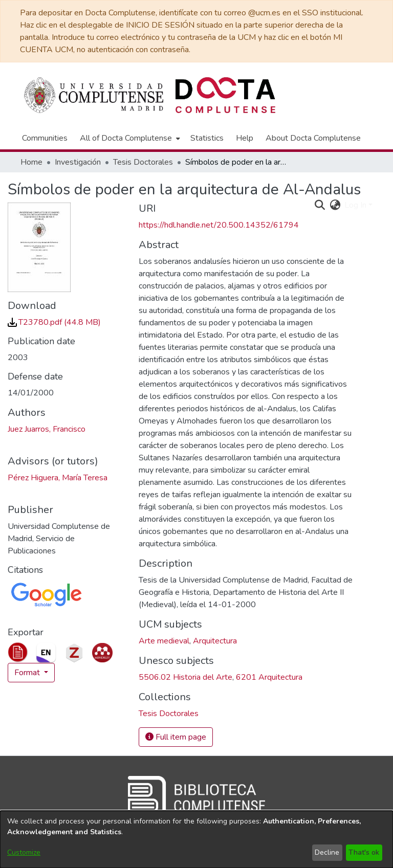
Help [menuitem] (245, 138)
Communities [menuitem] (45, 138)
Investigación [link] (78, 162)
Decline (327, 852)
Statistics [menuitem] (207, 138)
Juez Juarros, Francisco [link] (47, 429)
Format (28, 673)
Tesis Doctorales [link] (143, 162)
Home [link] (31, 162)
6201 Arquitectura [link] (269, 677)
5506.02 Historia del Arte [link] (185, 677)
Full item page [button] (176, 737)
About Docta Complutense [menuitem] (313, 138)
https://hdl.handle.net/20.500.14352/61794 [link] (219, 225)
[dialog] (196, 839)
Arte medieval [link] (164, 641)
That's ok (364, 852)
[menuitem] (129, 138)
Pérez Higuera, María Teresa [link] (58, 478)
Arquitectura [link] (215, 641)
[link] (54, 322)
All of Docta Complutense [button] (126, 138)
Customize (24, 852)
